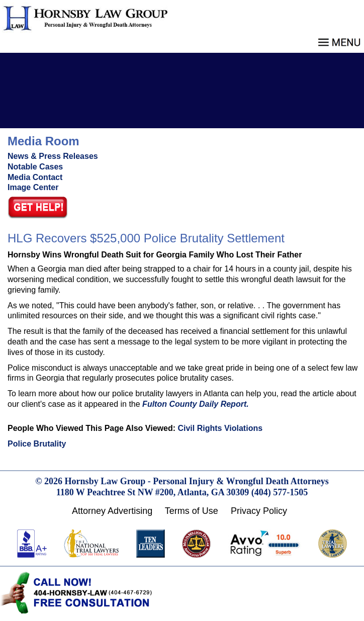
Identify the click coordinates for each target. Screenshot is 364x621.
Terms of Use (192, 511)
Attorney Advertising (112, 511)
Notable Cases (35, 167)
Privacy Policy (259, 511)
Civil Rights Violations (220, 428)
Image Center (33, 187)
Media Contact (35, 177)
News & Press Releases (53, 156)
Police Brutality (37, 444)
